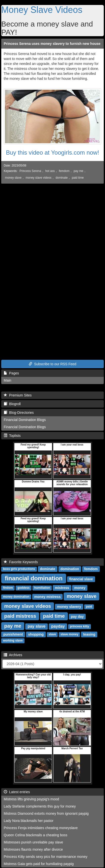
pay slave (36, 626)
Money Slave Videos (42, 10)
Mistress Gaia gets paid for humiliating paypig (39, 864)
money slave (13, 178)
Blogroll (12, 404)
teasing (89, 634)
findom (8, 588)
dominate (62, 178)
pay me (78, 171)
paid (89, 607)
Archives (13, 655)
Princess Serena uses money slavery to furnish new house (52, 44)
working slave (13, 641)
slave (52, 635)
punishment (13, 634)
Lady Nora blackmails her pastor (29, 821)
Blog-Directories (19, 413)
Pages (11, 373)
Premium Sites (18, 395)
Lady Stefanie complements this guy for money (40, 806)
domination (70, 569)
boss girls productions (19, 569)
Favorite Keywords (21, 562)
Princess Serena (30, 171)
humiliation (42, 588)
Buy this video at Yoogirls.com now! (52, 153)
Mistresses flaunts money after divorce (33, 849)
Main (7, 380)
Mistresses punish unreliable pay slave (33, 842)
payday (58, 626)
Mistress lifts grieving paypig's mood (31, 799)
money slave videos (38, 178)
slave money (69, 635)
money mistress (47, 597)
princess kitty (79, 627)
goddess (23, 588)
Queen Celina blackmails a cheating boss (36, 835)
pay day (77, 616)
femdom (64, 171)
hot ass (50, 171)
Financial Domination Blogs (25, 420)
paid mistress (20, 616)
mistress (62, 588)
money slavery (69, 607)
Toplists (12, 436)
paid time (78, 178)
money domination (16, 597)
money (80, 588)
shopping (36, 634)
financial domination (34, 578)
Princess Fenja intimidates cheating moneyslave (41, 828)
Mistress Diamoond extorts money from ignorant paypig (46, 813)
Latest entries (17, 792)
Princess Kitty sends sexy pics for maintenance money (46, 857)
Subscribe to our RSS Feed (52, 364)
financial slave (81, 579)
